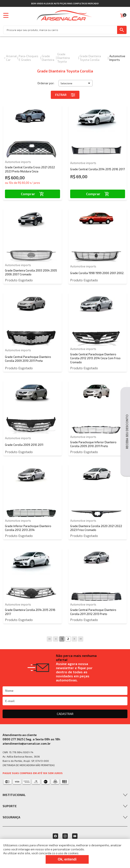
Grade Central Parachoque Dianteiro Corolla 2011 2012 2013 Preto (93, 612)
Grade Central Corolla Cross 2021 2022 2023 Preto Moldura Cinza (30, 169)
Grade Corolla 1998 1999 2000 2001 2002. (97, 273)
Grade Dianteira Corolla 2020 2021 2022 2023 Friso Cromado (96, 528)
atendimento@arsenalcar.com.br (27, 743)
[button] (76, 83)
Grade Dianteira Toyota (63, 58)
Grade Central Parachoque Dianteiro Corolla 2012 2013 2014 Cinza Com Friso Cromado (95, 358)
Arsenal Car (11, 58)
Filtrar (65, 95)
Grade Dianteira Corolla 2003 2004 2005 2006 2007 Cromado (31, 272)
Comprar (32, 194)
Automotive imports (117, 58)
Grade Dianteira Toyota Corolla (90, 58)
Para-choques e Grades (29, 58)
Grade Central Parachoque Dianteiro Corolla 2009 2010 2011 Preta (28, 359)
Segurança (11, 817)
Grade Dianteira (48, 58)
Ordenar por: (46, 83)
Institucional (14, 795)
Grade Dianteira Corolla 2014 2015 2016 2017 (30, 612)
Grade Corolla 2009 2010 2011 (24, 445)
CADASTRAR (65, 714)
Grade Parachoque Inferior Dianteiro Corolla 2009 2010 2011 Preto (93, 444)
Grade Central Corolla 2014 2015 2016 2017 (97, 169)
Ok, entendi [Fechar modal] (67, 859)
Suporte (10, 806)
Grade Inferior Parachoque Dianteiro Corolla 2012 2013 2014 (28, 528)
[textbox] (60, 30)
